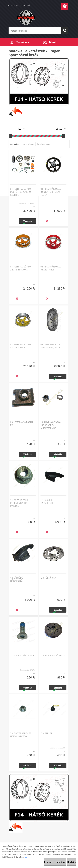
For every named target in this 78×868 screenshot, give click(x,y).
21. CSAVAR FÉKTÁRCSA (22, 656)
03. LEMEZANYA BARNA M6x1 (22, 424)
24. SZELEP (47, 733)
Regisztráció (25, 5)
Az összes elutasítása (55, 862)
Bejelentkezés (13, 5)
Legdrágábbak (44, 144)
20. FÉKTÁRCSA (49, 578)
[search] (65, 31)
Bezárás (71, 862)
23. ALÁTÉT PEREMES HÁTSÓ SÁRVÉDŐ (21, 735)
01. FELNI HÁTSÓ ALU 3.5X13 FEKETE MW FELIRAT (51, 192)
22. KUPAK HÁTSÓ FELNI (53, 656)
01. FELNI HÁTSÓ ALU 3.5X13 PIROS (51, 268)
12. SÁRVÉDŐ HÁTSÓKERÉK (47, 502)
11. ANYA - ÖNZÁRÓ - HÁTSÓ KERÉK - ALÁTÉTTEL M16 (51, 425)
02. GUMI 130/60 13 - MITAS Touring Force (51, 346)
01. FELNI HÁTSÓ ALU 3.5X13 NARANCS (20, 268)
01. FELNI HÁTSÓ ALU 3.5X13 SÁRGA (20, 346)
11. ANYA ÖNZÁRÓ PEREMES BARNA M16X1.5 (19, 503)
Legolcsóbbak (28, 144)
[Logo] (37, 17)
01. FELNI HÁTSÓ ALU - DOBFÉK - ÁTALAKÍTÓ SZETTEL (21, 192)
